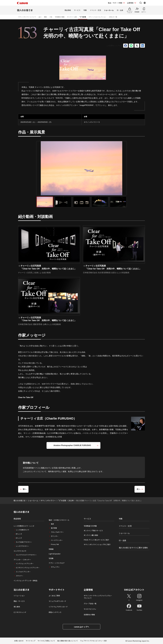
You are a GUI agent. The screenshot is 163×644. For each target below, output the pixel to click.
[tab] (45, 202)
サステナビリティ (90, 609)
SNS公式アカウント (134, 590)
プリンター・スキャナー (22, 560)
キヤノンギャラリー (48, 500)
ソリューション (19, 596)
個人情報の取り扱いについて (68, 641)
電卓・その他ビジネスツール (59, 520)
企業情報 (88, 590)
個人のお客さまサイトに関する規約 (133, 548)
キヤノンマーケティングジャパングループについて (98, 597)
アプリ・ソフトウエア (57, 563)
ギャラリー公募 (72, 17)
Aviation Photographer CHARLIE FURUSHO (72, 445)
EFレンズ (19, 538)
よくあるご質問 (54, 596)
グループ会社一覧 (90, 603)
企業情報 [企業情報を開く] (130, 3)
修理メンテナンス (55, 612)
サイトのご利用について (46, 641)
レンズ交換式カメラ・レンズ (24, 526)
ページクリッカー (57, 540)
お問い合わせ (19, 641)
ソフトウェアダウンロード (58, 607)
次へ (138, 489)
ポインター (55, 536)
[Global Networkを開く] (145, 3)
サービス (77, 10)
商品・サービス (19, 601)
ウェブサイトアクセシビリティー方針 (93, 641)
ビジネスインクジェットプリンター (28, 568)
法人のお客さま (22, 590)
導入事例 (17, 607)
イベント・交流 (95, 10)
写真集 (51, 558)
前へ (25, 489)
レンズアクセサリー (22, 546)
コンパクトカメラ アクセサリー (26, 555)
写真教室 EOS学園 (90, 526)
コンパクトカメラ (20, 551)
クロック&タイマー (57, 532)
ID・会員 (120, 10)
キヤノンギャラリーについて (27, 17)
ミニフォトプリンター (23, 572)
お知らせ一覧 (113, 17)
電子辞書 (54, 528)
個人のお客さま (25, 10)
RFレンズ (19, 534)
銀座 (45, 17)
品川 (40, 17)
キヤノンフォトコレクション (97, 17)
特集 (85, 10)
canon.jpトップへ (81, 627)
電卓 (52, 524)
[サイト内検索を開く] (141, 3)
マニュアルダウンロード (57, 601)
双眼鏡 (51, 549)
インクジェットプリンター (25, 563)
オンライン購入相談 (91, 535)
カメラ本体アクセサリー (24, 542)
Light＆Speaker (55, 554)
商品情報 (68, 10)
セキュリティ (55, 567)
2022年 (71, 500)
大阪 (51, 17)
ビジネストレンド (20, 612)
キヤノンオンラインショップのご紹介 (97, 544)
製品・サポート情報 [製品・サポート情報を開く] (115, 3)
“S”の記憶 (83, 17)
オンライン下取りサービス (93, 531)
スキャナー (20, 576)
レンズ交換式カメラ (22, 530)
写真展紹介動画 (60, 17)
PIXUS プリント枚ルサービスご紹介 (96, 540)
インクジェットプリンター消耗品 (25, 581)
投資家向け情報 (89, 615)
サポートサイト (57, 590)
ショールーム (109, 10)
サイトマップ (31, 641)
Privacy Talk (55, 544)
